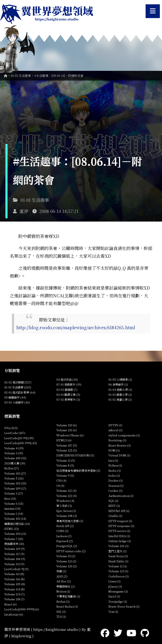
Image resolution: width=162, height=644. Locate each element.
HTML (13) (12, 529)
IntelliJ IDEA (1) (119, 536)
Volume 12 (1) (118, 566)
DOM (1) (114, 450)
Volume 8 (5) (65, 465)
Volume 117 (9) (14, 554)
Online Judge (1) (120, 541)
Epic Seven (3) (66, 511)
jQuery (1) (115, 586)
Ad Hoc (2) (64, 581)
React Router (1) (120, 445)
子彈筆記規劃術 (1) (68, 596)
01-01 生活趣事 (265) (18, 387)
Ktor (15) (10, 499)
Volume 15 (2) (66, 556)
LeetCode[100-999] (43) (21, 443)
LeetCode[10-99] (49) (19, 438)
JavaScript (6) (14, 614)
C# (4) (60, 486)
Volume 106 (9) (15, 559)
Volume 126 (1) (118, 546)
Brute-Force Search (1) (124, 606)
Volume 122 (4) (67, 496)
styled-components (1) (124, 435)
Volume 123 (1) (118, 571)
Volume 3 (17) (14, 493)
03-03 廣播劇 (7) (67, 390)
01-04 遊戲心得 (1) (120, 390)
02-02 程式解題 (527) (18, 382)
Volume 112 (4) (66, 491)
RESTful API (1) (119, 511)
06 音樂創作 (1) (118, 384)
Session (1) (116, 486)
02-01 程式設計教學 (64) (20, 392)
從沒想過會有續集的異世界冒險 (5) (78, 471)
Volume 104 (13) (15, 534)
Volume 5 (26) (14, 478)
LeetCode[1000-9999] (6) (22, 609)
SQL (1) (113, 501)
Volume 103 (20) (15, 483)
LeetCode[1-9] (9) (16, 569)
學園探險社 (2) (66, 586)
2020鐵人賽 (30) (15, 463)
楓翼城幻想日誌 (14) (17, 524)
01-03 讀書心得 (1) (120, 395)
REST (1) (114, 506)
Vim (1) (113, 612)
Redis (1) (115, 471)
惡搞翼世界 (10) (14, 544)
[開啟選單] (153, 11)
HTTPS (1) (115, 425)
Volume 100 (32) (15, 458)
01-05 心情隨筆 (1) (120, 379)
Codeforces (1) (119, 576)
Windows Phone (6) (70, 435)
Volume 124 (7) (14, 594)
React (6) (10, 604)
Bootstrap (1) (117, 440)
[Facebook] (105, 632)
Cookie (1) (115, 491)
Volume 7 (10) (14, 539)
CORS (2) (62, 531)
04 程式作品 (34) (67, 379)
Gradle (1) (115, 516)
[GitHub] (145, 632)
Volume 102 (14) (15, 519)
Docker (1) (116, 480)
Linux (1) (114, 581)
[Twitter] (118, 632)
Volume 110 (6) (67, 425)
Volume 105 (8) (15, 584)
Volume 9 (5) (65, 476)
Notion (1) (63, 591)
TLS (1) (61, 617)
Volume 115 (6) (67, 430)
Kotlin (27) (12, 468)
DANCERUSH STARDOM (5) (75, 455)
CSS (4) (61, 480)
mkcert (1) (115, 430)
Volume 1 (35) (14, 453)
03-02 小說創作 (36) (17, 402)
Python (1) (115, 465)
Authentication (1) (121, 496)
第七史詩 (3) (64, 506)
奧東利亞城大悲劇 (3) (70, 521)
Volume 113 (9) (14, 564)
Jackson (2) (64, 536)
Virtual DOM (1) (119, 455)
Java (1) (113, 460)
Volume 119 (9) (14, 549)
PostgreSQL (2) (67, 546)
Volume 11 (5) (66, 460)
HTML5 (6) (64, 440)
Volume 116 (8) (14, 579)
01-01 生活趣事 (21, 76)
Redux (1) (63, 601)
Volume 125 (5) (67, 450)
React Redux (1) (67, 606)
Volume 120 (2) (67, 566)
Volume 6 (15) (14, 504)
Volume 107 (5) (67, 445)
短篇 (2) (61, 571)
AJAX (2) (62, 576)
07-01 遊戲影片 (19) (69, 384)
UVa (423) (11, 428)
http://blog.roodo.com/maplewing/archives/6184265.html (76, 327)
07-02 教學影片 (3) (68, 400)
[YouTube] (131, 632)
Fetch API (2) (65, 526)
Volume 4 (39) (14, 448)
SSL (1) (61, 612)
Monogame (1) (118, 591)
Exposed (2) (65, 541)
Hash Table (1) (118, 561)
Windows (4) (65, 501)
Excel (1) (114, 596)
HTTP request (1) (120, 521)
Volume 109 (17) (15, 488)
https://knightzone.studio (56, 629)
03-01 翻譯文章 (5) (68, 395)
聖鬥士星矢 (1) (118, 551)
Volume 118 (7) (14, 599)
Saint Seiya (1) (118, 556)
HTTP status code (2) (71, 551)
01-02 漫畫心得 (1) (120, 400)
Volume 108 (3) (67, 516)
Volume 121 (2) (66, 561)
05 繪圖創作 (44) (15, 397)
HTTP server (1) (119, 531)
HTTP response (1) (121, 526)
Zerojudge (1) (118, 601)
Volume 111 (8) (14, 574)
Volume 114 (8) (14, 589)
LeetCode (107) (15, 433)
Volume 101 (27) (15, 473)
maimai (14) (12, 508)
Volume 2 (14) (14, 514)
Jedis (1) (114, 476)
